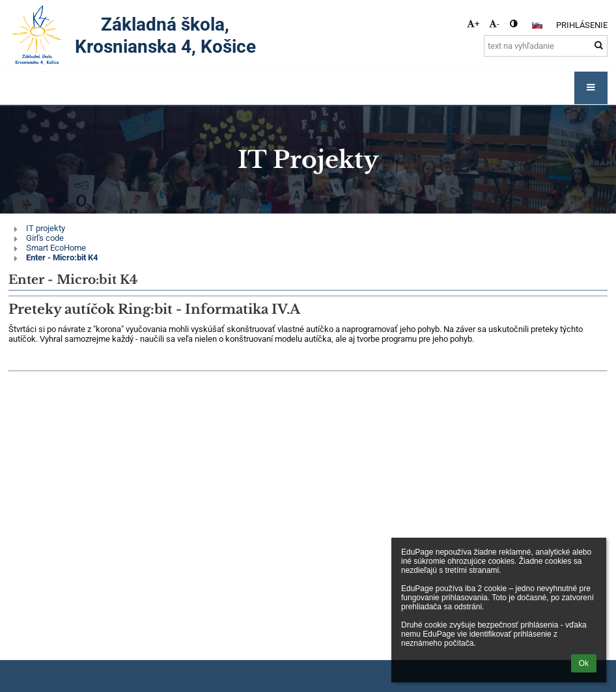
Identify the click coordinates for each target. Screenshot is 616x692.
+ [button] (473, 24)
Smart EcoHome (56, 248)
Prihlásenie (582, 25)
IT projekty (46, 228)
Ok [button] (584, 663)
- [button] (494, 24)
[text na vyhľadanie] (546, 46)
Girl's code (45, 238)
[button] (537, 25)
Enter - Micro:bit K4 (62, 257)
